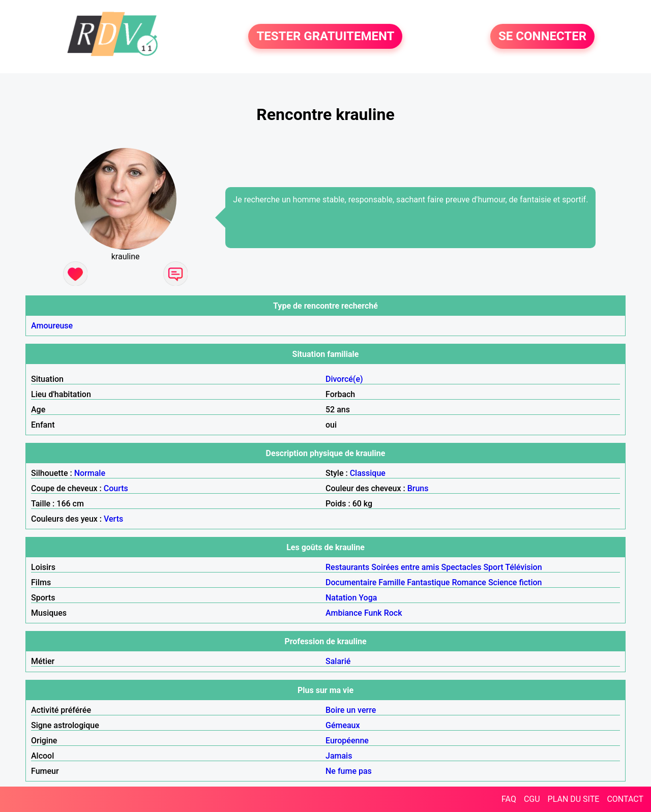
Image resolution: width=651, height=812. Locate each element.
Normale (90, 473)
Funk (373, 613)
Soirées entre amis (405, 567)
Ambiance (344, 613)
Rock (393, 613)
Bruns (418, 488)
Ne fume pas (349, 771)
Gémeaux (343, 725)
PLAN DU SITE (574, 799)
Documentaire (351, 582)
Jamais (339, 756)
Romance (469, 582)
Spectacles (462, 567)
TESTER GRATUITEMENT (325, 37)
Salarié (338, 661)
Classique (368, 473)
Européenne (347, 741)
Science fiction (515, 582)
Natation (341, 598)
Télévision (523, 567)
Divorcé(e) (344, 379)
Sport (493, 567)
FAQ (509, 799)
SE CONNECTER (542, 37)
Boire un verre (351, 710)
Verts (113, 519)
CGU (532, 799)
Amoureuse (52, 326)
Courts (116, 488)
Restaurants (347, 567)
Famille (392, 582)
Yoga (368, 598)
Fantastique (428, 582)
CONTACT (625, 799)
